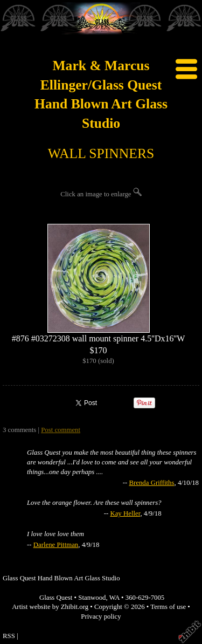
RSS (9, 636)
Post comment (61, 430)
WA (114, 598)
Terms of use (168, 607)
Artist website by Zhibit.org (50, 607)
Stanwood (92, 598)
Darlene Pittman (56, 545)
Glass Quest (56, 598)
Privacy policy (101, 616)
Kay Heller (125, 513)
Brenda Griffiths (151, 483)
